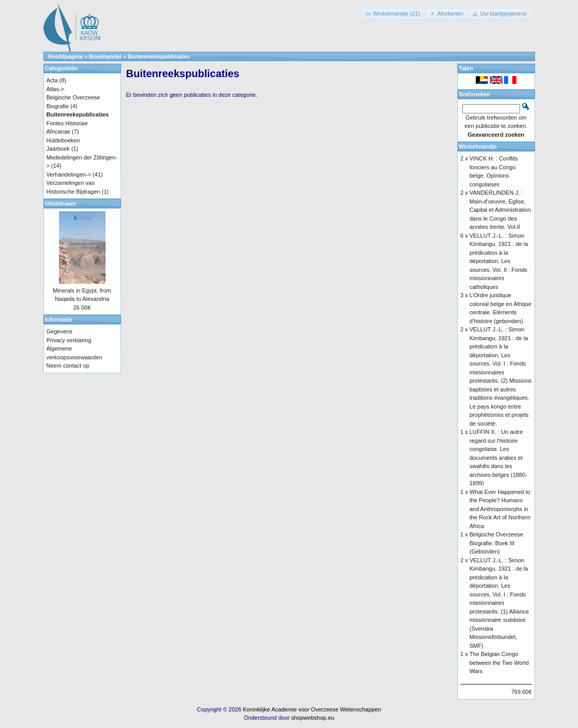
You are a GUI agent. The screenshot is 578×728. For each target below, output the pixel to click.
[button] (393, 14)
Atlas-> (56, 89)
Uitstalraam (61, 203)
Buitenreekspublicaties (159, 56)
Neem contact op (68, 366)
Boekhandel (105, 56)
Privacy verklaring (69, 340)
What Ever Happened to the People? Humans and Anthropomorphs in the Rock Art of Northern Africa (500, 509)
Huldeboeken (63, 140)
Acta (52, 80)
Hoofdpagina (65, 56)
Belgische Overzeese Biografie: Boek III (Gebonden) (496, 543)
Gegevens (60, 331)
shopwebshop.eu (313, 718)
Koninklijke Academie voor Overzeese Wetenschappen (312, 709)
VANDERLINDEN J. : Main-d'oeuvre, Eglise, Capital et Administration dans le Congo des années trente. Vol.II (500, 210)
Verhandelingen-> (69, 174)
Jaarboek (58, 149)
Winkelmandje (478, 147)
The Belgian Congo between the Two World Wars (499, 663)
